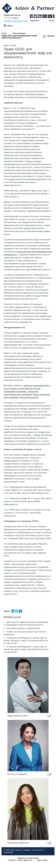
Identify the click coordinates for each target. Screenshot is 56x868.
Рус (50, 16)
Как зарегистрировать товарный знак (23, 628)
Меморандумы (19, 33)
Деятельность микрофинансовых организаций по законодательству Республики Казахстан (26, 623)
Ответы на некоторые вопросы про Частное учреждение (25, 633)
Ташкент (35, 20)
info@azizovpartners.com (16, 21)
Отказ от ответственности (20, 860)
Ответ (6, 487)
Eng (45, 16)
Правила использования (28, 858)
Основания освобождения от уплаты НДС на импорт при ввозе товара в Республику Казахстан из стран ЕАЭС (26, 641)
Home (4, 33)
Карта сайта (42, 860)
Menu (10, 26)
